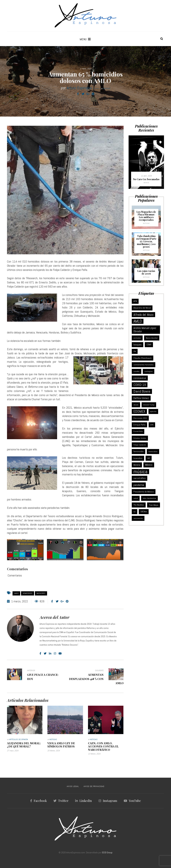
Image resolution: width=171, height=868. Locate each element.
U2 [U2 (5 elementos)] (135, 512)
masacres (41, 593)
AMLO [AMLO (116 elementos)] (138, 321)
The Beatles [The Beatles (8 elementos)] (139, 505)
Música (146, 183)
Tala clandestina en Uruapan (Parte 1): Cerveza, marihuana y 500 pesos (146, 241)
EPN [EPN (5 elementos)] (152, 425)
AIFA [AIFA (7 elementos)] (135, 301)
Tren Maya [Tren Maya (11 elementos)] (154, 505)
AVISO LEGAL (73, 786)
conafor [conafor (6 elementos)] (137, 371)
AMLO (16, 593)
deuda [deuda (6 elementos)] (136, 405)
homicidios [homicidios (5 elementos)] (153, 452)
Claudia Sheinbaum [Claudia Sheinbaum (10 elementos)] (143, 358)
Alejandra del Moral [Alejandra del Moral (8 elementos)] (142, 308)
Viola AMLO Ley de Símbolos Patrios (61, 745)
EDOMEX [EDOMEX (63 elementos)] (139, 411)
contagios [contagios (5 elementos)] (149, 371)
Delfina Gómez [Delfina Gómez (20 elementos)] (141, 398)
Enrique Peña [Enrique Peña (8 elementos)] (139, 425)
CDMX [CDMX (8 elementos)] (149, 345)
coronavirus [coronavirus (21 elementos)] (140, 378)
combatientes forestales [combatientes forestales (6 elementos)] (144, 365)
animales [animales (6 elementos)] (137, 338)
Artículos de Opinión (19, 739)
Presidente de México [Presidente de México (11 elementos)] (144, 492)
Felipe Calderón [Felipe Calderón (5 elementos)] (140, 445)
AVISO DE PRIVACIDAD (94, 786)
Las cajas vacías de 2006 (146, 272)
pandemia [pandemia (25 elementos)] (139, 485)
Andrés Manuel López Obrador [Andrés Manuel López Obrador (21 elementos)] (145, 330)
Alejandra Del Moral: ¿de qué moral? (24, 745)
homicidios (28, 593)
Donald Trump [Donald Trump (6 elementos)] (149, 405)
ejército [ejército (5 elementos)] (153, 411)
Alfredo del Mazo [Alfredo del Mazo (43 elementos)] (143, 315)
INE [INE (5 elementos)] (149, 458)
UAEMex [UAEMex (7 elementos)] (144, 512)
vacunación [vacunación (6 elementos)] (138, 518)
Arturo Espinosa (79, 88)
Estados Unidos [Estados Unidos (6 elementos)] (140, 438)
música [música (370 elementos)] (140, 472)
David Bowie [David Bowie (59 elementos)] (142, 391)
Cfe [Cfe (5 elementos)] (135, 351)
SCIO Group (107, 852)
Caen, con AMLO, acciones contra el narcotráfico (103, 746)
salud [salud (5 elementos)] (136, 498)
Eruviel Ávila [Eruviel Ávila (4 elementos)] (138, 431)
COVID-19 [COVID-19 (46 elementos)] (140, 385)
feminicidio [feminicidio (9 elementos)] (139, 451)
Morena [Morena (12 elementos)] (137, 465)
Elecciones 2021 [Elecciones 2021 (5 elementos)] (140, 418)
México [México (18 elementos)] (149, 465)
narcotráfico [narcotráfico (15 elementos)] (140, 478)
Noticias (107, 89)
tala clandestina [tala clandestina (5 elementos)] (149, 498)
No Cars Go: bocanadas (146, 179)
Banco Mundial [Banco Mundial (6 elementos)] (152, 338)
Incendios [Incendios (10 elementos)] (138, 458)
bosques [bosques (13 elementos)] (138, 345)
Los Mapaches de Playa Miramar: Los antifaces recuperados (146, 216)
